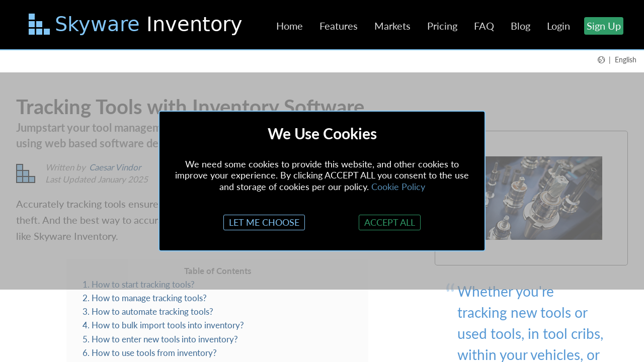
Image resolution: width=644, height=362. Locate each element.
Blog (520, 26)
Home (290, 26)
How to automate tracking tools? (152, 311)
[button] (617, 59)
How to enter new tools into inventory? (165, 339)
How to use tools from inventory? (154, 353)
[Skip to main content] (137, 26)
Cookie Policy (398, 187)
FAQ (484, 26)
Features (339, 26)
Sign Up (604, 26)
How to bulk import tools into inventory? (168, 325)
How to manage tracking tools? (149, 298)
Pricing (442, 26)
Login (558, 26)
